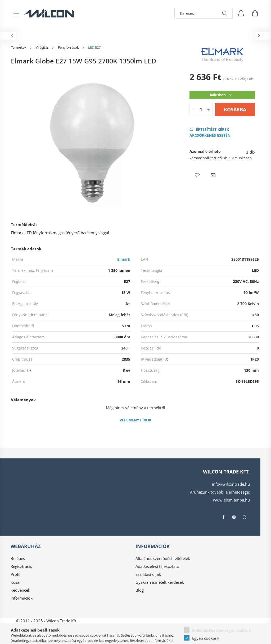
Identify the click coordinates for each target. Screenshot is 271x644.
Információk (22, 598)
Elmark (124, 259)
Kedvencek (20, 590)
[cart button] (255, 13)
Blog (140, 590)
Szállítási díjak (148, 574)
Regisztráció (21, 566)
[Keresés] (204, 13)
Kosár (16, 582)
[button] (197, 175)
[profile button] (241, 13)
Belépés (18, 558)
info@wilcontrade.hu (231, 484)
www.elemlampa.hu (231, 500)
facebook (223, 517)
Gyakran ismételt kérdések (160, 582)
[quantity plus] (208, 109)
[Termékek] (19, 47)
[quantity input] (201, 109)
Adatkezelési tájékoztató (157, 566)
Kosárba (235, 109)
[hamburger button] (16, 13)
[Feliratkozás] (222, 132)
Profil (15, 574)
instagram (234, 517)
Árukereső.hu (135, 637)
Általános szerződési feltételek (163, 558)
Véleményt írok (135, 420)
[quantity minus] (194, 109)
